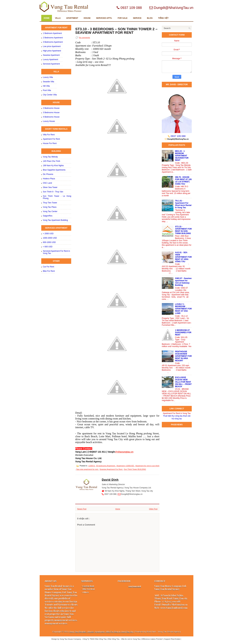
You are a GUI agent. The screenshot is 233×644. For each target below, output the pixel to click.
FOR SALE (123, 18)
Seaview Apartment (51, 55)
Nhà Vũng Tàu (114, 639)
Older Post (153, 509)
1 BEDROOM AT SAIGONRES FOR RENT (183, 333)
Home (47, 18)
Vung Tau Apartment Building (55, 220)
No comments (84, 38)
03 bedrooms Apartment (106, 466)
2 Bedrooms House (51, 108)
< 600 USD (48, 247)
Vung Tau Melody (50, 157)
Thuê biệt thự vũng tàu (173, 416)
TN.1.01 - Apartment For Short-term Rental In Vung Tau (183, 204)
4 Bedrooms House (51, 117)
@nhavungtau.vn (124, 452)
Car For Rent (48, 267)
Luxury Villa (48, 77)
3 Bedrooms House (51, 113)
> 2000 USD (48, 234)
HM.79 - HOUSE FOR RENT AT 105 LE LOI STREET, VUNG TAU (183, 181)
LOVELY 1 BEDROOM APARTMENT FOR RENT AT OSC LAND (183, 309)
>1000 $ (92, 466)
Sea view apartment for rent (87, 469)
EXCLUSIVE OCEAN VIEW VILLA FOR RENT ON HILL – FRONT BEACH (183, 382)
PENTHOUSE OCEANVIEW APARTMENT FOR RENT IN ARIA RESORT (183, 356)
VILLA (58, 18)
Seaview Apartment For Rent (111, 469)
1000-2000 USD (50, 238)
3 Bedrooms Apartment (53, 42)
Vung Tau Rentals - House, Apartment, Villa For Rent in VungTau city (101, 632)
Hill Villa (46, 86)
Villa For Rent (49, 135)
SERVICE (137, 18)
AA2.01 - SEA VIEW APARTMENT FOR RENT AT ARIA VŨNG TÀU (183, 257)
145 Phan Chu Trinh (52, 161)
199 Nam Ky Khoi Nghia (53, 166)
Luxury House (49, 121)
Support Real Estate (172, 639)
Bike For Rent (49, 271)
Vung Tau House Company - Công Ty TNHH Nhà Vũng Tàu (83, 639)
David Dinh (110, 480)
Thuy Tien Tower (50, 203)
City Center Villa (50, 95)
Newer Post (82, 509)
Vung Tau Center (50, 211)
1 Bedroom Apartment (52, 33)
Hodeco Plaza (49, 179)
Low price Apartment (52, 46)
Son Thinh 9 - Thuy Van (53, 192)
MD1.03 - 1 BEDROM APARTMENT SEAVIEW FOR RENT (182, 156)
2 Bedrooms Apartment (53, 38)
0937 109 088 (178, 136)
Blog (150, 18)
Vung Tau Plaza (50, 207)
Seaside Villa (48, 82)
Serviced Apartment (51, 64)
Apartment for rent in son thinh (147, 466)
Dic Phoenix (48, 174)
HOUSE (87, 18)
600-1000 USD (49, 242)
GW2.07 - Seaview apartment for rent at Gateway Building (183, 282)
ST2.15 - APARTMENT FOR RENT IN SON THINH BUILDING (183, 230)
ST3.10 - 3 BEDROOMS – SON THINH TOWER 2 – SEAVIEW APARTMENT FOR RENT (116, 31)
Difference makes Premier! (153, 639)
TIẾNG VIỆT (163, 18)
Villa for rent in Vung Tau (131, 639)
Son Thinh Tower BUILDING (135, 469)
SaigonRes (48, 216)
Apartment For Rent (51, 139)
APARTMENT (72, 18)
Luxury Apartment (50, 59)
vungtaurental (135, 586)
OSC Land (47, 183)
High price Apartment (52, 51)
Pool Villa (47, 90)
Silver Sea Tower (50, 187)
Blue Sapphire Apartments (54, 170)
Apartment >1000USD (125, 466)
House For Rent (50, 143)
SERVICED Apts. (104, 18)
